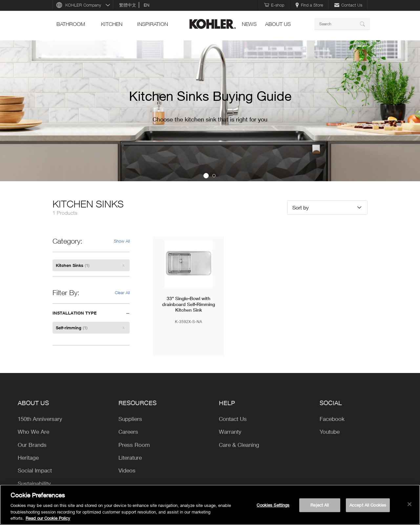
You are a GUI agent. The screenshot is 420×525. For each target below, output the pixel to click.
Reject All (320, 505)
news (249, 24)
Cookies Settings (273, 505)
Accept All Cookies (368, 505)
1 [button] (206, 176)
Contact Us (348, 5)
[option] (210, 111)
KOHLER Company (83, 5)
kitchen (112, 24)
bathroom (71, 24)
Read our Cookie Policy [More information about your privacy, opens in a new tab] (48, 518)
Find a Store (309, 5)
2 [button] (214, 176)
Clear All (122, 293)
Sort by (301, 207)
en (147, 5)
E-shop (274, 5)
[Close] (409, 504)
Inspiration (153, 24)
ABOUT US (278, 24)
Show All (122, 241)
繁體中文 (128, 5)
